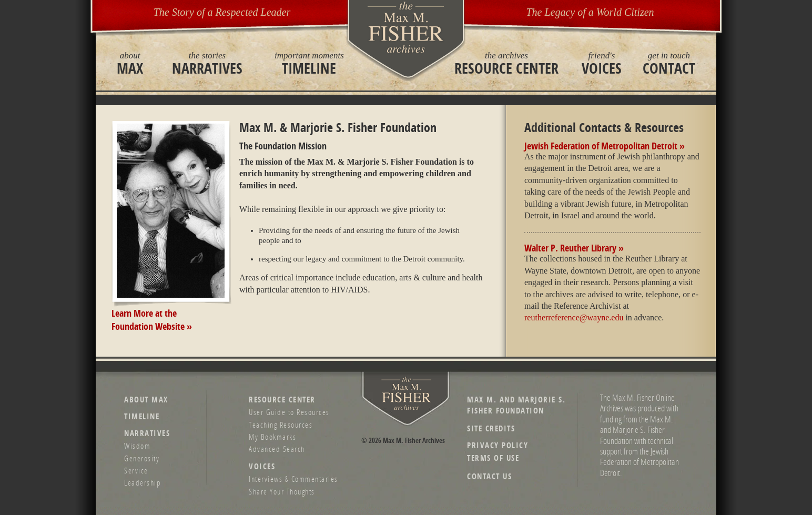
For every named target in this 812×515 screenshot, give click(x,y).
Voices (602, 63)
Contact (669, 63)
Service (136, 470)
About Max (146, 400)
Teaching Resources (281, 425)
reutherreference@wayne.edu (574, 317)
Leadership (143, 482)
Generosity (142, 458)
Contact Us (489, 476)
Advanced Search (277, 449)
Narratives (207, 63)
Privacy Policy (498, 445)
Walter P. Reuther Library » (574, 248)
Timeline (309, 63)
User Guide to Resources (289, 412)
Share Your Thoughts (282, 491)
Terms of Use (493, 458)
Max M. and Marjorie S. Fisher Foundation (516, 405)
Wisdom (137, 446)
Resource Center (506, 63)
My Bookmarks (272, 437)
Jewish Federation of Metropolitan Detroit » (605, 146)
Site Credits (491, 428)
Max (130, 63)
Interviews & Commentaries (293, 479)
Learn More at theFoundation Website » (152, 320)
